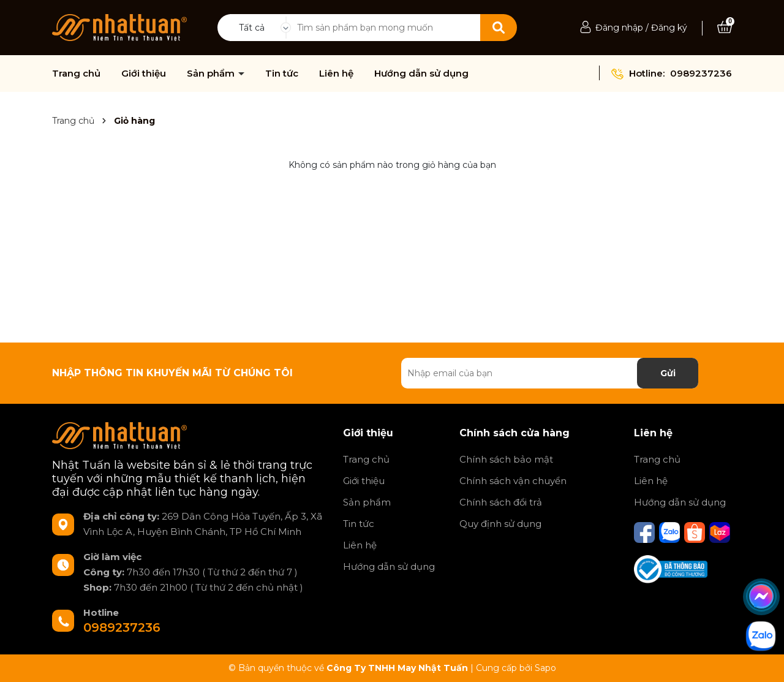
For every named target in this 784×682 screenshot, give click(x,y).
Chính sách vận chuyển (513, 481)
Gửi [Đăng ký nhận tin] (668, 373)
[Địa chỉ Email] (550, 373)
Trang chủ (76, 74)
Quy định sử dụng (500, 524)
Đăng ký (669, 28)
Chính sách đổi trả (501, 502)
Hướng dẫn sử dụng (421, 74)
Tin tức (282, 74)
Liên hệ (336, 74)
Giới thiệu (144, 74)
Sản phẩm (212, 74)
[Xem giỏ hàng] (725, 28)
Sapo (545, 668)
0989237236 (701, 73)
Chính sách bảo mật (506, 459)
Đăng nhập (619, 28)
